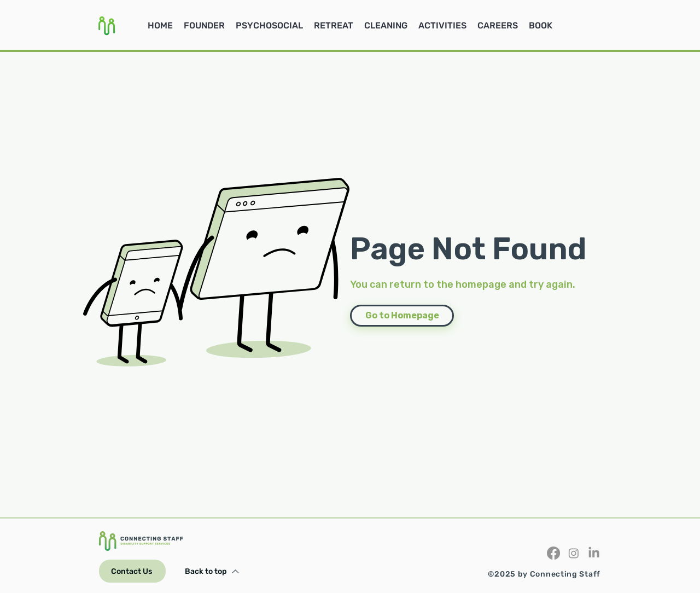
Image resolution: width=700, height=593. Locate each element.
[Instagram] (574, 553)
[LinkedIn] (594, 553)
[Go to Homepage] (402, 316)
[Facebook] (553, 553)
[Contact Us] (132, 571)
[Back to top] (212, 571)
